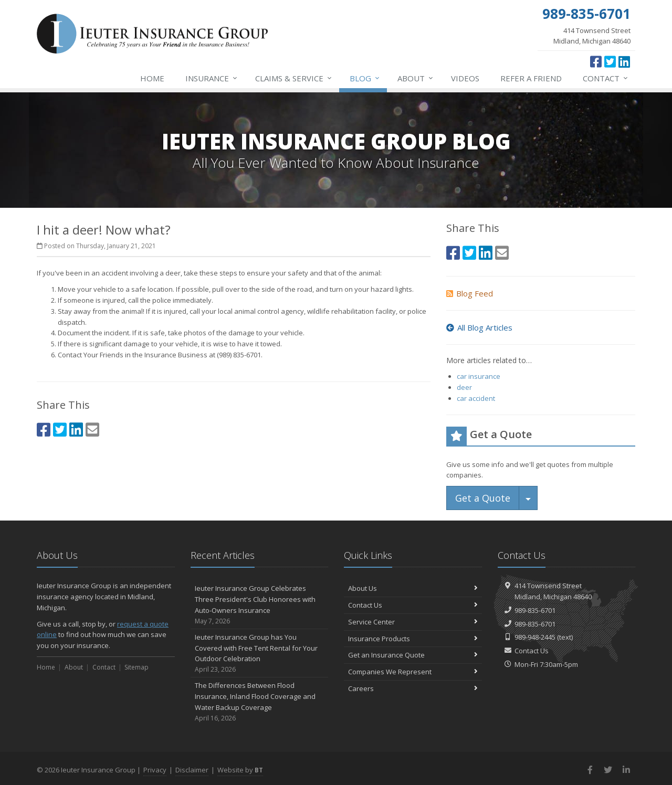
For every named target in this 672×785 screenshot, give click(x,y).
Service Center (413, 622)
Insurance (212, 78)
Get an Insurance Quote (413, 655)
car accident (476, 398)
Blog (365, 78)
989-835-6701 (535, 610)
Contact (606, 78)
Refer (531, 78)
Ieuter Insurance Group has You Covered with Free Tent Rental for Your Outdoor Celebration (260, 654)
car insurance (479, 376)
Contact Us (413, 605)
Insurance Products (413, 639)
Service (294, 78)
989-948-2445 (535, 637)
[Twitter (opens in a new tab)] (610, 61)
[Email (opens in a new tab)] (92, 429)
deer (464, 387)
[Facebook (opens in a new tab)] (596, 61)
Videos (465, 78)
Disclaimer (192, 770)
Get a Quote (483, 498)
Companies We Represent (413, 672)
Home (152, 78)
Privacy (155, 770)
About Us (413, 588)
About (416, 78)
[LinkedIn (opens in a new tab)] (624, 61)
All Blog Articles (479, 327)
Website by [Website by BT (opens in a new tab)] (240, 770)
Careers (413, 688)
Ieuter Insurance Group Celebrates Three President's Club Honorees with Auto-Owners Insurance (260, 605)
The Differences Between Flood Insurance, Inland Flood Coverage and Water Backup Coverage (260, 702)
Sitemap (136, 667)
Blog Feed (470, 293)
